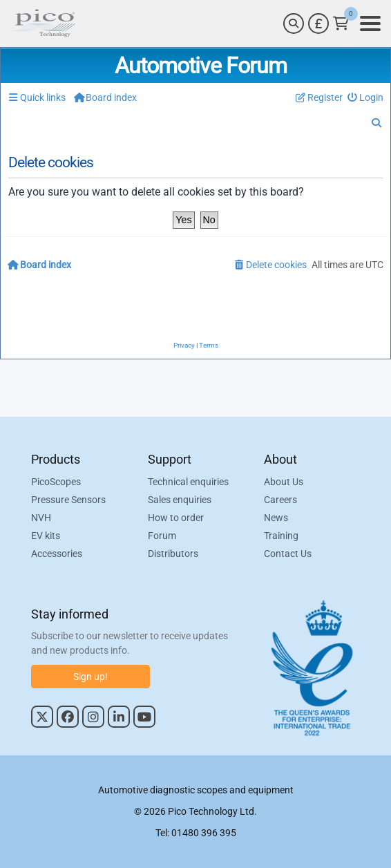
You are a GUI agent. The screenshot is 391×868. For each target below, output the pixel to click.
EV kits (46, 536)
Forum (162, 536)
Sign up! (90, 677)
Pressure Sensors (68, 500)
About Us (284, 482)
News (276, 518)
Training (281, 536)
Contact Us (288, 554)
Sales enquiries (180, 500)
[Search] (294, 23)
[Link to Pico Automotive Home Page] (44, 23)
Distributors (173, 554)
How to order (176, 518)
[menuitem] (366, 98)
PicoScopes (56, 482)
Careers (280, 500)
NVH (41, 518)
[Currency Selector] (318, 23)
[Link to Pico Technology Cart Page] (341, 23)
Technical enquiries (188, 482)
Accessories (57, 554)
